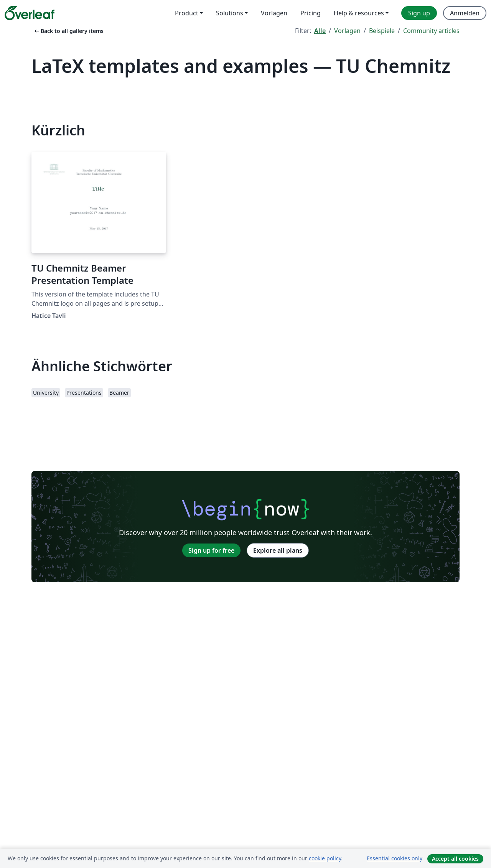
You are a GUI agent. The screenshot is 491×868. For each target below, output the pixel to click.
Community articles (431, 31)
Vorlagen (347, 31)
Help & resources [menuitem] (359, 13)
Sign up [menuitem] (419, 13)
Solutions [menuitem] (230, 13)
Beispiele (382, 31)
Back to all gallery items (68, 31)
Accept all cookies (455, 859)
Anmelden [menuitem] (465, 13)
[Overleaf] (30, 13)
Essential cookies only (395, 858)
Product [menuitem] (187, 13)
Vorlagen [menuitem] (274, 13)
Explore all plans (278, 550)
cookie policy (325, 858)
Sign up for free (211, 550)
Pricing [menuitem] (311, 13)
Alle (320, 31)
